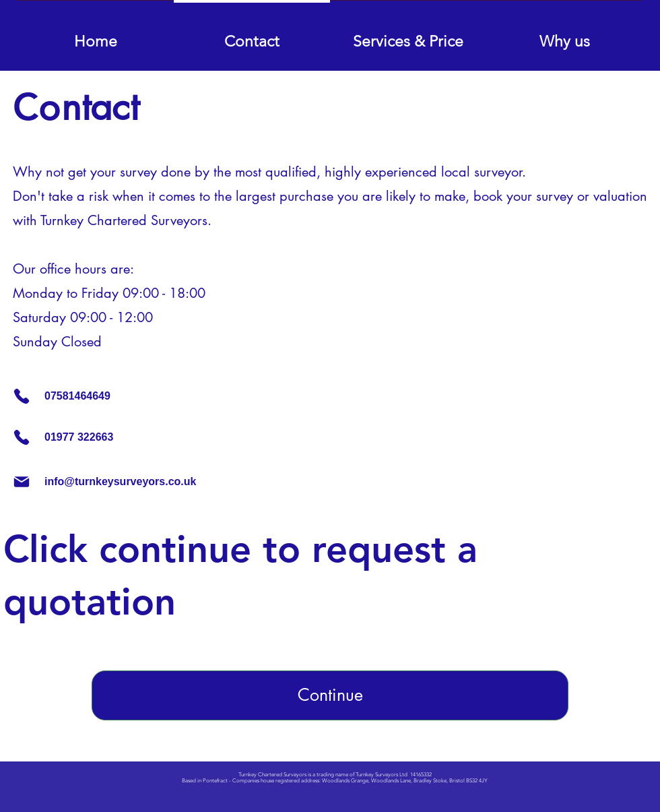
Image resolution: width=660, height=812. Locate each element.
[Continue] (330, 695)
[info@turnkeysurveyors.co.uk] (179, 482)
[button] (408, 35)
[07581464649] (129, 396)
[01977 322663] (71, 437)
